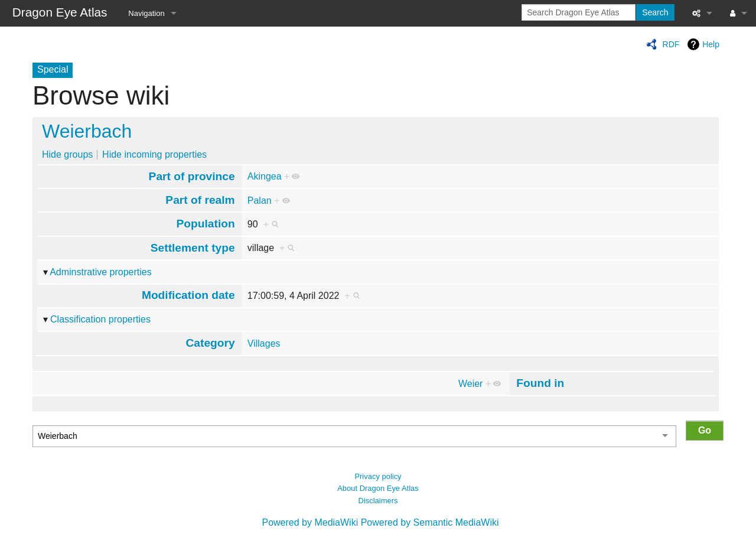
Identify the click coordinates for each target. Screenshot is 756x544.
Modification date (188, 295)
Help (711, 44)
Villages (264, 343)
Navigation (146, 13)
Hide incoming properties (154, 154)
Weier (471, 384)
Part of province (192, 176)
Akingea (265, 176)
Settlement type (193, 248)
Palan (260, 201)
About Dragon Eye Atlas (378, 488)
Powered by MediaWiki (310, 522)
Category (211, 343)
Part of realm (200, 200)
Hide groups (67, 154)
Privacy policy (378, 476)
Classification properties (100, 319)
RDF (671, 44)
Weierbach (87, 131)
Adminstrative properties (101, 272)
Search (655, 12)
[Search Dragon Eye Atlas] (579, 12)
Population (206, 224)
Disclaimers (378, 501)
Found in (540, 383)
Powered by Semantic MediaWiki (430, 522)
